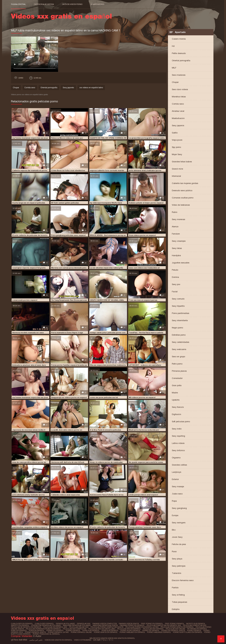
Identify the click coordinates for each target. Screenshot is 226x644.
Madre (175, 393)
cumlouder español (44, 624)
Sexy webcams (179, 349)
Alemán (175, 227)
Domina (175, 277)
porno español (194, 631)
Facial (175, 292)
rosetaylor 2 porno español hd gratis (29, 268)
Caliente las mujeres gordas (185, 183)
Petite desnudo (179, 53)
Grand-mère (177, 169)
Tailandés (176, 573)
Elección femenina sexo (183, 580)
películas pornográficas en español (43, 629)
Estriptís (176, 609)
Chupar (175, 82)
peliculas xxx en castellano (102, 629)
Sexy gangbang (179, 508)
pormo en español (55, 631)
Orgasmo (176, 458)
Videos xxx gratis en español (58, 640)
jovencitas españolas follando (46, 625)
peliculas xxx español (153, 629)
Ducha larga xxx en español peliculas (29, 203)
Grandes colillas (179, 465)
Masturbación (178, 118)
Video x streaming (83, 640)
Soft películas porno (181, 422)
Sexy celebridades (180, 342)
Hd (173, 46)
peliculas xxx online (175, 629)
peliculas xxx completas (75, 629)
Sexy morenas (178, 219)
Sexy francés (178, 407)
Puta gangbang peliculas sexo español (68, 235)
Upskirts (176, 400)
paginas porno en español (132, 625)
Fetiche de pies (179, 544)
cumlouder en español (22, 624)
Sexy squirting (178, 436)
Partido (175, 588)
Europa (175, 515)
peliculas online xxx (79, 627)
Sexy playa (177, 559)
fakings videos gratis (129, 624)
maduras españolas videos (105, 625)
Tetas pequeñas (179, 602)
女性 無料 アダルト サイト (103, 640)
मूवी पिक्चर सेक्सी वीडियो (19, 640)
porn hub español (91, 631)
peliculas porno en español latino (142, 627)
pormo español (73, 631)
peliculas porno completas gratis (107, 627)
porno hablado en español (132, 632)
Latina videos (178, 443)
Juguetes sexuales (181, 263)
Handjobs (176, 255)
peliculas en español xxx (55, 627)
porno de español (151, 631)
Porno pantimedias (180, 313)
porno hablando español (159, 632)
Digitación (176, 414)
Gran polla (177, 385)
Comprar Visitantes (22, 636)
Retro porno (177, 364)
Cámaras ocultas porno (183, 198)
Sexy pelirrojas (179, 566)
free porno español (175, 624)
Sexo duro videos (180, 89)
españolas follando (65, 624)
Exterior (175, 479)
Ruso (174, 551)
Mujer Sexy (177, 154)
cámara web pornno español (25, 300)
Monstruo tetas (179, 97)
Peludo (175, 270)
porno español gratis (35, 632)
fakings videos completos (105, 624)
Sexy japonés (178, 125)
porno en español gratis (173, 631)
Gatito (175, 133)
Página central (18, 4)
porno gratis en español (106, 632)
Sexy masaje (178, 486)
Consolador (177, 378)
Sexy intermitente (180, 320)
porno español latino (58, 632)
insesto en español (20, 625)
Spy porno (176, 147)
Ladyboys (176, 472)
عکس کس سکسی (36, 640)
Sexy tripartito (178, 306)
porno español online (81, 632)
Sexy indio (177, 429)
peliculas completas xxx (195, 625)
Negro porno (177, 328)
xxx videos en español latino (91, 88)
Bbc (174, 530)
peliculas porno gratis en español (177, 627)
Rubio (175, 212)
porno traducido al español (46, 634)
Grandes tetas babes (182, 162)
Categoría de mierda (44, 4)
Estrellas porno (179, 335)
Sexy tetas (177, 248)
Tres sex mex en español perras (143, 300)
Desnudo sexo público (182, 190)
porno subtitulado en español (188, 632)
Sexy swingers (179, 523)
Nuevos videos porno (72, 4)
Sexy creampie (179, 241)
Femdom (176, 234)
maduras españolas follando (77, 625)
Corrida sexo (178, 104)
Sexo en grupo (178, 357)
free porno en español (152, 624)
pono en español (19, 631)
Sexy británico (178, 450)
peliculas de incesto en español (26, 627)
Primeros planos (179, 371)
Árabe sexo (177, 494)
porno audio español (130, 631)
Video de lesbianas (181, 205)
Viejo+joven (177, 140)
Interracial (176, 176)
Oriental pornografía (181, 61)
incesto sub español (196, 624)
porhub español (37, 631)
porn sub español (110, 631)
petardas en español (197, 629)
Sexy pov (176, 284)
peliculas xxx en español (129, 629)
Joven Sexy (177, 537)
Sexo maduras (179, 75)
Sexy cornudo (178, 299)
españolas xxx (84, 624)
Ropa (174, 501)
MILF (174, 68)
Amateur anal (178, 111)
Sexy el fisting (178, 595)
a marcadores (98, 4)
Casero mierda (179, 39)
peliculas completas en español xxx (164, 625)
